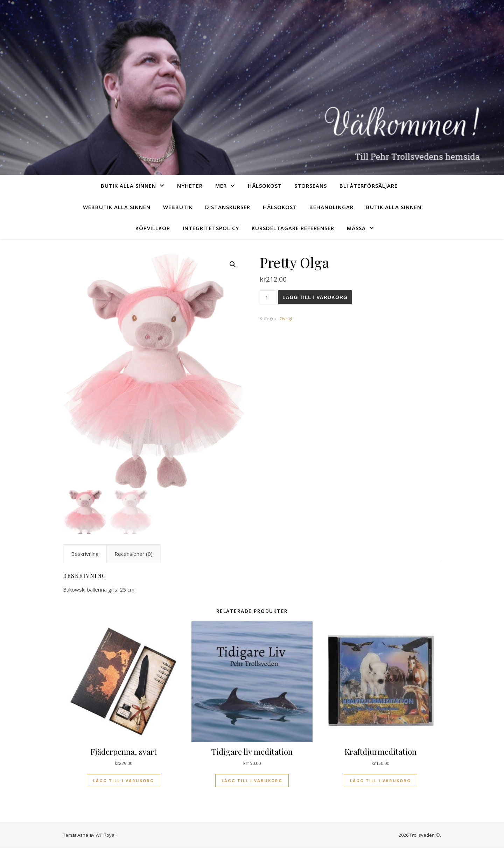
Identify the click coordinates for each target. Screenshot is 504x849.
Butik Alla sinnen (128, 186)
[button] (233, 264)
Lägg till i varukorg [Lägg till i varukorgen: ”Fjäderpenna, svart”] (124, 781)
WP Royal (106, 836)
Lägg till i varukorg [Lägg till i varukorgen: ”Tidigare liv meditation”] (252, 781)
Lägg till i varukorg (315, 297)
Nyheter (190, 186)
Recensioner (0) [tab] (134, 555)
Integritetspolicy (211, 228)
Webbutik (178, 207)
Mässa (356, 228)
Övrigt (286, 318)
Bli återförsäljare (369, 186)
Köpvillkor (153, 228)
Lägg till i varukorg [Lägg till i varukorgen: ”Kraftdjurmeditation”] (380, 781)
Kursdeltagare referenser (293, 228)
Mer (221, 186)
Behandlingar (331, 207)
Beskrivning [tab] (85, 555)
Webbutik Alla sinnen (117, 207)
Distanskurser (228, 207)
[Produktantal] (268, 297)
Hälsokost (265, 186)
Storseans (311, 186)
